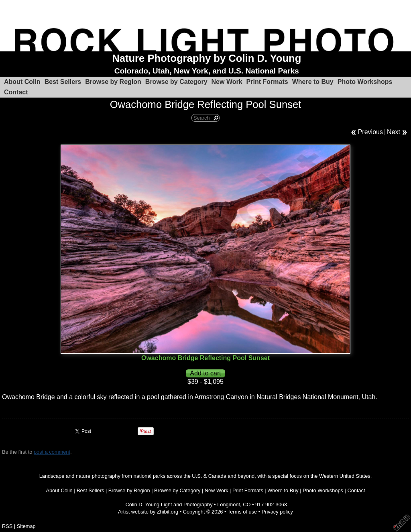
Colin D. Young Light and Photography (169, 504)
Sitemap (26, 526)
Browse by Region (113, 82)
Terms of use (242, 512)
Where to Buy (313, 82)
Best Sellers (63, 82)
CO (247, 504)
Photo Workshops (365, 82)
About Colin (22, 82)
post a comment (52, 452)
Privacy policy (277, 512)
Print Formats (267, 82)
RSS (7, 526)
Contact (16, 92)
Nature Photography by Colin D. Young (207, 58)
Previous (370, 132)
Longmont (229, 504)
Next (394, 132)
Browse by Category (176, 82)
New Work (227, 82)
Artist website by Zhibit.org (148, 512)
